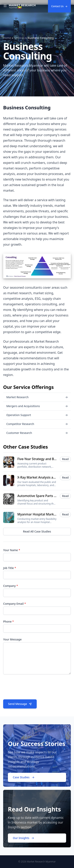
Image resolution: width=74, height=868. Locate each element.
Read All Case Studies (37, 531)
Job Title (10, 568)
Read (65, 459)
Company (11, 586)
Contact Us (59, 6)
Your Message (12, 639)
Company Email (15, 604)
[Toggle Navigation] (5, 6)
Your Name (12, 550)
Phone (8, 621)
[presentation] (33, 688)
